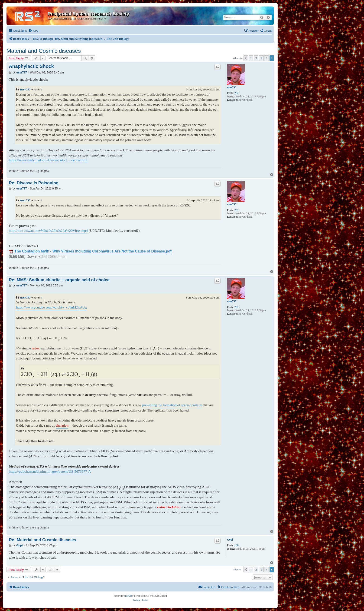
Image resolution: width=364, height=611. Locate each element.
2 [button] (256, 58)
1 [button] (251, 58)
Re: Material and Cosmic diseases (42, 540)
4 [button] (266, 58)
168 (237, 545)
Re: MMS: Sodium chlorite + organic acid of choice (59, 280)
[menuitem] (33, 31)
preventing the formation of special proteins (172, 405)
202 (237, 93)
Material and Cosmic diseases (44, 51)
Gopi (230, 540)
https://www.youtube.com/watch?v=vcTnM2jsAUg (51, 307)
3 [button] (261, 58)
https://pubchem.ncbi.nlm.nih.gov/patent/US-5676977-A (50, 471)
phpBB (129, 596)
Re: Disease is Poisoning (34, 183)
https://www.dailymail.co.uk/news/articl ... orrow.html (48, 160)
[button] (246, 58)
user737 (232, 87)
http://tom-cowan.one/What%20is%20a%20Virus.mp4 (48, 231)
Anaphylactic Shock (31, 66)
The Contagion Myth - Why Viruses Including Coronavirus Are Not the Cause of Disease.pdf (93, 251)
